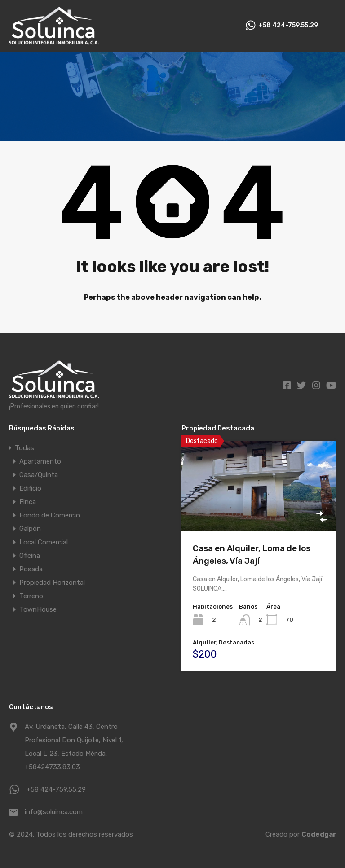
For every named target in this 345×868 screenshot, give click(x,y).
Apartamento (40, 461)
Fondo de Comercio (50, 515)
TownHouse (38, 609)
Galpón (30, 529)
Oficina (30, 556)
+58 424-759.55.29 (288, 26)
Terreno (31, 596)
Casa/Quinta (39, 475)
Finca (28, 502)
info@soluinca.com (54, 812)
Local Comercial (44, 542)
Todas (24, 448)
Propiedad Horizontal (52, 583)
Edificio (30, 488)
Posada (31, 569)
